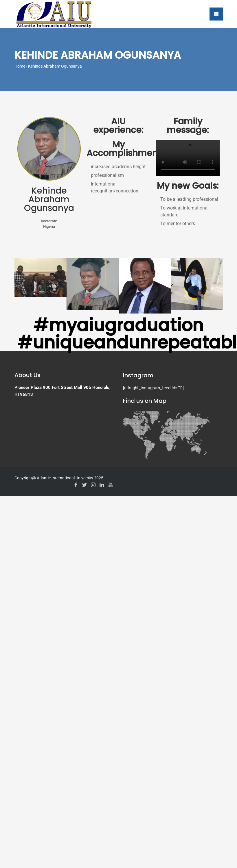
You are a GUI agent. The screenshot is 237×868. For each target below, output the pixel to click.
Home (20, 66)
